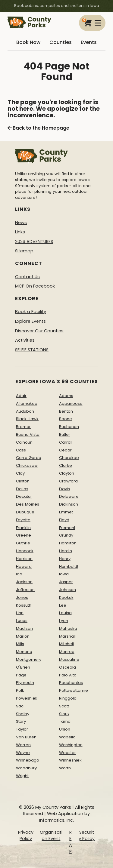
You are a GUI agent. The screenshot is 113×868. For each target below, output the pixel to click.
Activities (25, 340)
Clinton (23, 481)
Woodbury (26, 768)
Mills (20, 644)
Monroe (67, 652)
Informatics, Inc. (56, 820)
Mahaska (68, 628)
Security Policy (87, 836)
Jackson (24, 582)
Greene (24, 535)
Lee (63, 605)
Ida (19, 574)
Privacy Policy (26, 836)
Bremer (23, 427)
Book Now (28, 42)
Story (21, 721)
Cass (21, 450)
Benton (66, 411)
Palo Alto (68, 675)
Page (21, 675)
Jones (22, 597)
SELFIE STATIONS (32, 350)
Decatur (24, 496)
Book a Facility (31, 312)
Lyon (64, 621)
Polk (20, 690)
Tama (65, 721)
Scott (64, 706)
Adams (66, 396)
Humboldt (69, 566)
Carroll (66, 442)
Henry (65, 559)
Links (20, 232)
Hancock (25, 551)
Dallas (22, 489)
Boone (66, 419)
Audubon (25, 411)
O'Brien (23, 667)
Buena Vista (28, 434)
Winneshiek (70, 760)
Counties (61, 42)
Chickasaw (27, 465)
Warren (23, 745)
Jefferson (25, 590)
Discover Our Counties (39, 331)
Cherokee (69, 458)
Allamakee (27, 403)
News (21, 223)
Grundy (66, 535)
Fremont (67, 528)
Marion (23, 636)
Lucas (22, 621)
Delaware (69, 496)
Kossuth (24, 605)
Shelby (23, 714)
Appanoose (71, 403)
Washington (71, 745)
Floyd (64, 520)
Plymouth (25, 683)
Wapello (67, 737)
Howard (24, 566)
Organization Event (51, 836)
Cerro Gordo (29, 458)
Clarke (66, 465)
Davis (64, 489)
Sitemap (24, 251)
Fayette (23, 520)
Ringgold (68, 698)
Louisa (65, 613)
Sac (20, 706)
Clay (20, 473)
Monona (24, 652)
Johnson (67, 590)
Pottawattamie (74, 690)
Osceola (67, 667)
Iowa (64, 574)
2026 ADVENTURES (34, 242)
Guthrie (23, 543)
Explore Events (30, 321)
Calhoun (24, 442)
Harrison (24, 559)
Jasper (66, 582)
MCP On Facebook (35, 286)
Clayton (67, 473)
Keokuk (66, 597)
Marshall (67, 636)
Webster (67, 753)
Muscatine (69, 659)
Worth (65, 768)
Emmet (66, 512)
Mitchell (66, 644)
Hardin (66, 551)
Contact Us (27, 277)
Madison (24, 628)
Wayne (23, 753)
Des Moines (28, 504)
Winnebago (28, 760)
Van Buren (26, 737)
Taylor (22, 729)
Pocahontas (71, 683)
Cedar (65, 450)
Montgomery (29, 659)
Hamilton (68, 543)
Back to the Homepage (38, 128)
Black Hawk (27, 419)
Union (65, 729)
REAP (71, 842)
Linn (20, 613)
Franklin (23, 528)
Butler (65, 434)
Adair (21, 396)
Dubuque (25, 512)
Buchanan (69, 427)
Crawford (68, 481)
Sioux (64, 714)
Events (89, 42)
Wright (22, 776)
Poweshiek (27, 698)
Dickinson (69, 504)
